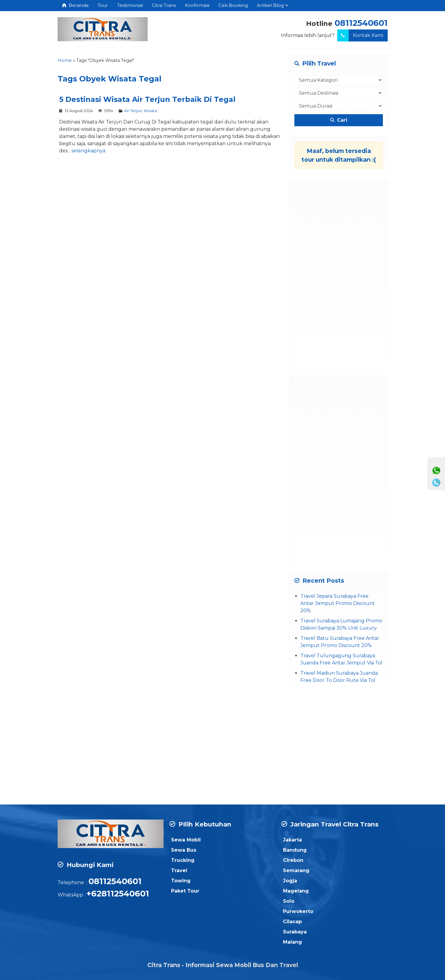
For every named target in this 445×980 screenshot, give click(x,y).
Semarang (296, 870)
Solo (289, 901)
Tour (103, 5)
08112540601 (361, 23)
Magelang (296, 891)
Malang (292, 942)
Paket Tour (185, 891)
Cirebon (293, 860)
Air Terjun (133, 111)
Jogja (290, 881)
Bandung (295, 850)
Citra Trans (164, 5)
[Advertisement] (339, 275)
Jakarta (292, 840)
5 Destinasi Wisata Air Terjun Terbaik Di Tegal (147, 99)
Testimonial (130, 5)
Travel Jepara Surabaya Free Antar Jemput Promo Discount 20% (338, 603)
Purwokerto (298, 911)
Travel (179, 870)
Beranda (75, 5)
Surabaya (295, 932)
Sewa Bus (184, 850)
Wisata (150, 111)
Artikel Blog (270, 5)
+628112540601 (118, 894)
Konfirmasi (197, 5)
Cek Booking (233, 5)
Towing (181, 881)
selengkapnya (88, 151)
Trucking (183, 860)
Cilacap (292, 922)
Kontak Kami (360, 35)
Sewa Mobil (186, 840)
